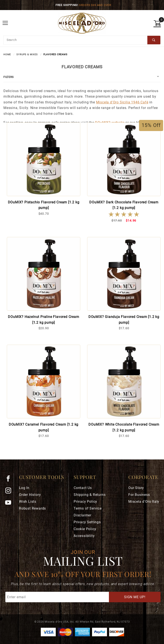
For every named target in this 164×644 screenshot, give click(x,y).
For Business (139, 495)
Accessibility (84, 536)
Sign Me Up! (135, 597)
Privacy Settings (87, 522)
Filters (9, 77)
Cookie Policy (85, 529)
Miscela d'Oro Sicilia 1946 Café (122, 102)
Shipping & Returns (90, 495)
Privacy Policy (85, 502)
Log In (24, 488)
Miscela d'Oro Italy (144, 502)
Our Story (136, 488)
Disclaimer (83, 515)
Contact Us (83, 488)
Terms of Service (88, 508)
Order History (30, 495)
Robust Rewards (32, 508)
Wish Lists (28, 502)
